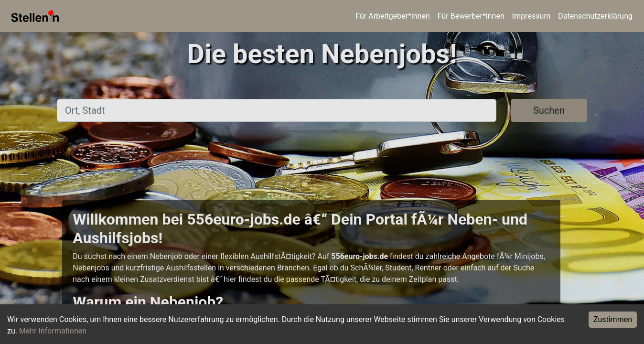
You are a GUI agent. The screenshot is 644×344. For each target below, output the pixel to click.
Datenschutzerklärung (595, 16)
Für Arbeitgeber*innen (392, 16)
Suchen (549, 110)
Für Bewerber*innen (471, 16)
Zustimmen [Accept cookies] (613, 319)
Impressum (531, 16)
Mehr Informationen (53, 331)
